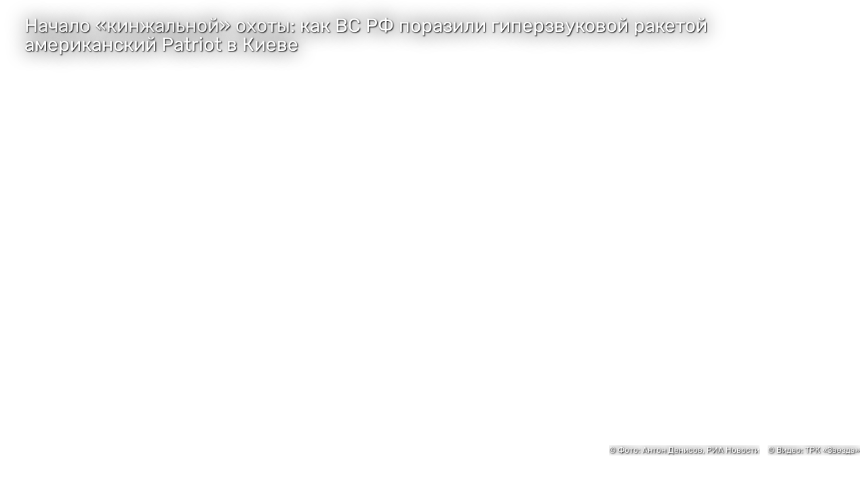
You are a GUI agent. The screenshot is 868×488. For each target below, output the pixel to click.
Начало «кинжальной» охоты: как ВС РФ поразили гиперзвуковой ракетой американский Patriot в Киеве (366, 35)
